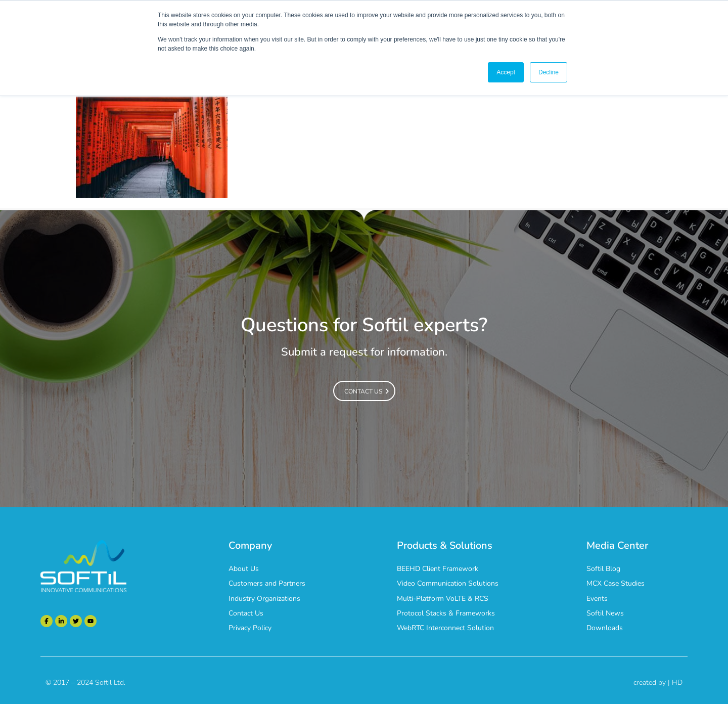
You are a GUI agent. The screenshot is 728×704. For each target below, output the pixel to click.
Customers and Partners (267, 583)
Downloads (605, 628)
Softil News (605, 613)
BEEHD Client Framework (438, 569)
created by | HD (658, 683)
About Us (244, 569)
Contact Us (246, 613)
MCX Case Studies (616, 583)
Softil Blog (603, 569)
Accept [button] (506, 72)
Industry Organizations (264, 599)
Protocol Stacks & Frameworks (446, 613)
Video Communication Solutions (448, 583)
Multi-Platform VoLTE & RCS (443, 599)
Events (597, 599)
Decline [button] (549, 72)
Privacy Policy (250, 628)
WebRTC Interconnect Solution (445, 628)
